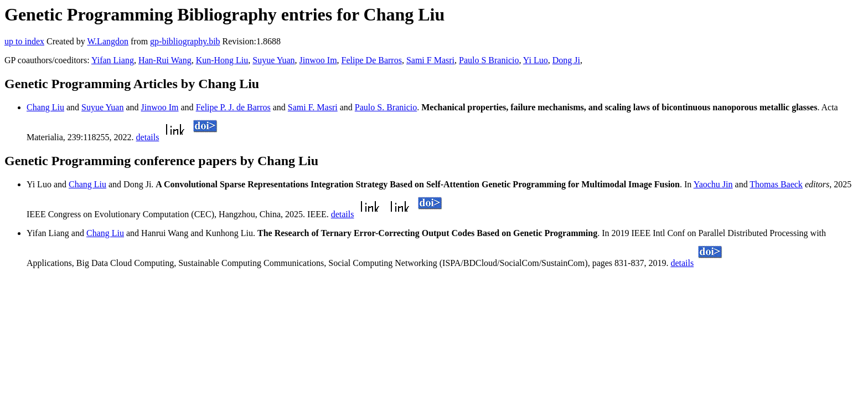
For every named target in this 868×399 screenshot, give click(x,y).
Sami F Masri (430, 60)
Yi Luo (536, 60)
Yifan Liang (113, 60)
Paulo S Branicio (489, 60)
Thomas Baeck (776, 184)
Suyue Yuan (273, 60)
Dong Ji (566, 60)
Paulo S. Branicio (386, 107)
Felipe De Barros (372, 60)
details (148, 137)
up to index (24, 41)
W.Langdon (108, 41)
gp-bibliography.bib (185, 41)
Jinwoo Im (318, 60)
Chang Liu (45, 107)
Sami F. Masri (313, 107)
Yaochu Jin (713, 184)
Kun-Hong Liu (222, 60)
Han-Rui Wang (165, 60)
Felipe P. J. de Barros (233, 107)
